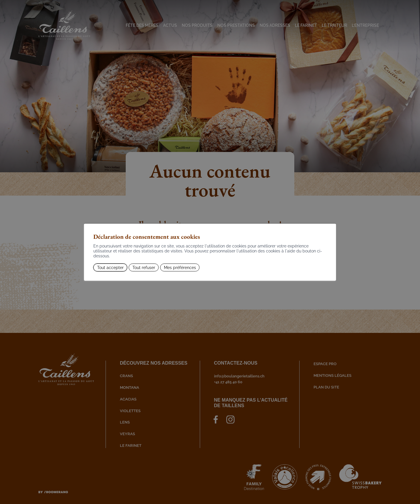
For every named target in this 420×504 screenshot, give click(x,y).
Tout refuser (144, 267)
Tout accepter (110, 267)
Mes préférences (180, 267)
